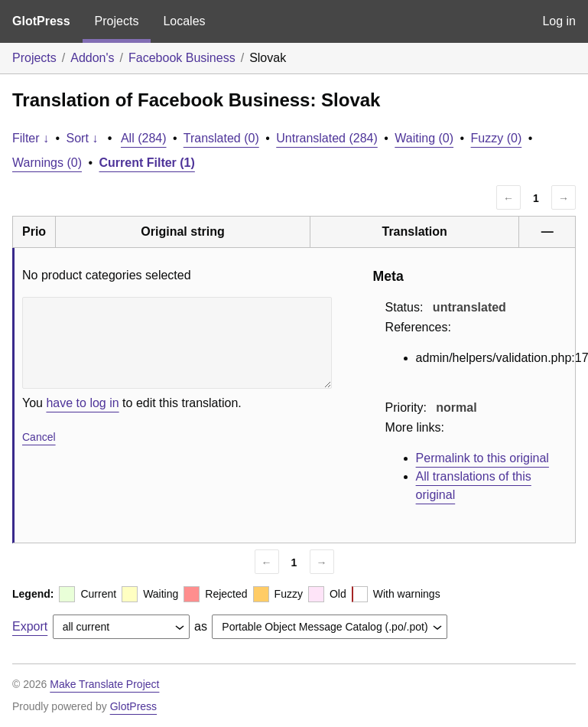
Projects (117, 21)
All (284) (144, 138)
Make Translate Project (104, 684)
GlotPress (41, 21)
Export (30, 626)
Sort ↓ (83, 138)
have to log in (82, 403)
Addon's (92, 58)
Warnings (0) (47, 163)
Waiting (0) (424, 138)
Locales (184, 21)
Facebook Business (182, 58)
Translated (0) (221, 138)
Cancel (39, 437)
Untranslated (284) (327, 138)
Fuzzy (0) (497, 138)
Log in (559, 21)
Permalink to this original (482, 458)
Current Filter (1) (147, 163)
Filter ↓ (31, 138)
